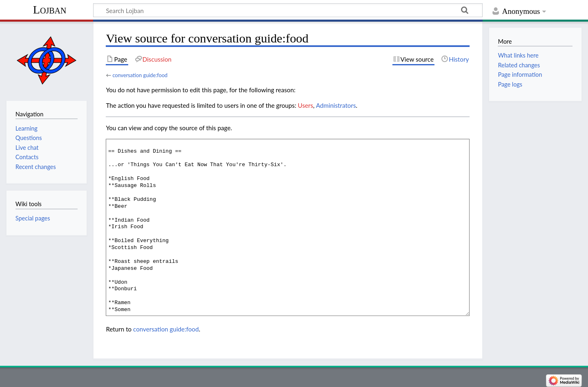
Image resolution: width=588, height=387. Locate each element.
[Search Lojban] (288, 10)
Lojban (50, 10)
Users (305, 105)
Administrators (336, 105)
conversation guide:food (140, 75)
